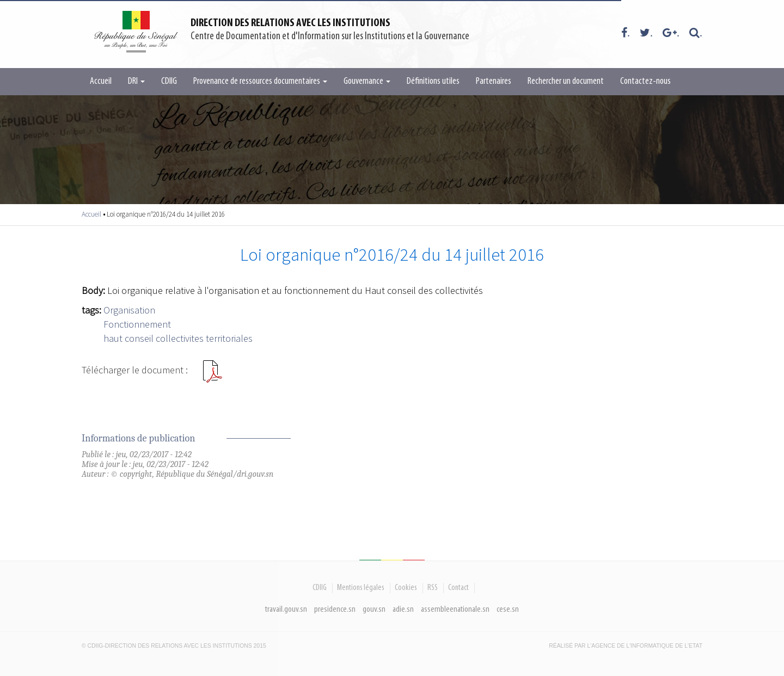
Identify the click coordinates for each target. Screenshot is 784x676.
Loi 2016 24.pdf (212, 376)
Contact (458, 588)
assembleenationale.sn (455, 609)
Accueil (101, 81)
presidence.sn (335, 609)
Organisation (129, 310)
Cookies (406, 588)
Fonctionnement (137, 324)
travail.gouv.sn (286, 609)
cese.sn (508, 609)
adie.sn (403, 609)
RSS (433, 588)
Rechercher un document (566, 81)
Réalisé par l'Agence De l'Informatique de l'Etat (626, 646)
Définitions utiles (433, 81)
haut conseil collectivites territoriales (178, 338)
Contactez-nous (645, 81)
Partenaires (494, 81)
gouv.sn (374, 609)
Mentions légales (361, 588)
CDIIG (169, 81)
